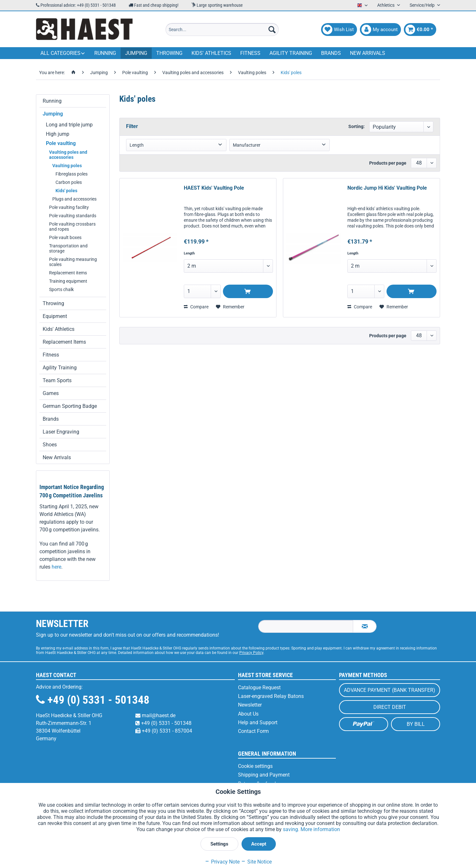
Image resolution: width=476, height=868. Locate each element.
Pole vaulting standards (73, 216)
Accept (259, 844)
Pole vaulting (61, 143)
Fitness (51, 355)
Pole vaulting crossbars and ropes (72, 227)
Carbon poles (69, 182)
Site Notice (256, 862)
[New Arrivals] (368, 53)
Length (137, 145)
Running (52, 101)
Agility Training (60, 368)
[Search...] (222, 30)
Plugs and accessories (74, 199)
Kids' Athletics (59, 329)
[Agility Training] (291, 53)
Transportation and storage (68, 248)
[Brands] (331, 53)
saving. (292, 829)
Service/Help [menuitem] (423, 5)
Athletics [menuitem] (386, 5)
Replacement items (68, 273)
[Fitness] (250, 53)
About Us (248, 714)
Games (51, 393)
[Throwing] (169, 53)
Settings (219, 844)
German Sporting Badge (70, 406)
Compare (196, 307)
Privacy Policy (251, 653)
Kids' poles (66, 191)
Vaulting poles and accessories (68, 155)
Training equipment (68, 281)
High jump (58, 134)
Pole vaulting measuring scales (73, 262)
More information (320, 829)
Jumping (53, 114)
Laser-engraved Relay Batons (271, 696)
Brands (51, 419)
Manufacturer (247, 145)
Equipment (55, 316)
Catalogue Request (259, 688)
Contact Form (253, 731)
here (56, 567)
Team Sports (57, 380)
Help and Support (258, 722)
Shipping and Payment (264, 775)
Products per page (388, 163)
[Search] (272, 30)
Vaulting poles (67, 166)
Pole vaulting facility (69, 207)
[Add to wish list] (230, 307)
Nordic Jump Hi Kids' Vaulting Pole (387, 188)
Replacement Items (64, 342)
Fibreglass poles (72, 174)
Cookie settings (255, 766)
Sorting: (357, 126)
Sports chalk (61, 289)
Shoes (50, 445)
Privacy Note (222, 862)
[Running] (105, 53)
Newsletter (250, 705)
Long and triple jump (69, 125)
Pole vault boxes (65, 237)
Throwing (53, 303)
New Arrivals (57, 457)
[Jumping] (136, 53)
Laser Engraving (61, 432)
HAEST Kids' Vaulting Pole (214, 188)
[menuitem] (222, 30)
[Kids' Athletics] (211, 53)
